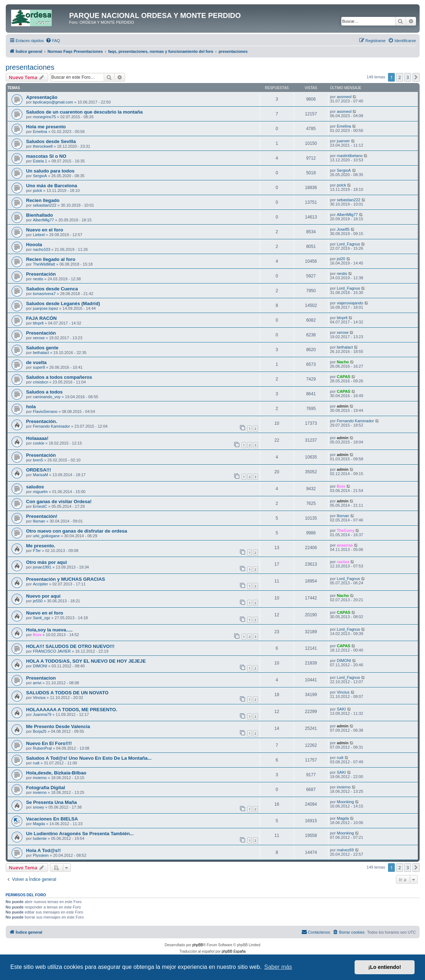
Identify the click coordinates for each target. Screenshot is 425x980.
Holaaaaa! (37, 438)
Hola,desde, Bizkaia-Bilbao (56, 773)
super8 (39, 367)
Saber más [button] (278, 967)
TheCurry (345, 530)
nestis (38, 279)
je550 (38, 601)
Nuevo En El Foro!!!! (49, 743)
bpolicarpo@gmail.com (53, 102)
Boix (341, 486)
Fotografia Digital (46, 788)
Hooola (34, 245)
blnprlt (38, 323)
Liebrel (39, 235)
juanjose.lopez (45, 308)
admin (342, 406)
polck (37, 190)
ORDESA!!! (39, 470)
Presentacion (41, 678)
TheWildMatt (44, 264)
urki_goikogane (46, 536)
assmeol (344, 97)
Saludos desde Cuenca (52, 289)
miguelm (40, 492)
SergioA (40, 176)
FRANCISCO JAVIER (52, 651)
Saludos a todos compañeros (59, 377)
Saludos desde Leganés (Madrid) (63, 303)
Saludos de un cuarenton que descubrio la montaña (85, 112)
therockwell (43, 146)
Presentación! (42, 516)
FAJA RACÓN (41, 318)
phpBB (198, 945)
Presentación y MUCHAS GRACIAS (66, 579)
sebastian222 (44, 205)
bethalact (41, 353)
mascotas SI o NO (46, 156)
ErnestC (40, 506)
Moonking (345, 802)
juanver (343, 141)
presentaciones (30, 67)
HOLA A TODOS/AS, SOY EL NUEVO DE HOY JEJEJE (86, 661)
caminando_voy (47, 397)
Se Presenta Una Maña (52, 802)
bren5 (38, 460)
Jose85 (343, 229)
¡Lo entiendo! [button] (385, 967)
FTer (37, 551)
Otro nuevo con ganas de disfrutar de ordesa (77, 531)
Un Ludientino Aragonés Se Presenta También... (80, 834)
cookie (38, 443)
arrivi (37, 683)
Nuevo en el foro (45, 230)
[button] (416, 77)
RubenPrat (42, 748)
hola (31, 407)
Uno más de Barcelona (52, 186)
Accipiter (40, 584)
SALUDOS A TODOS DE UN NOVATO (68, 693)
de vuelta (36, 362)
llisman (39, 521)
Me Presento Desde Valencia (58, 726)
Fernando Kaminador (51, 426)
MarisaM (40, 475)
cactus (343, 562)
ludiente (40, 838)
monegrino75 (44, 117)
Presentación (41, 274)
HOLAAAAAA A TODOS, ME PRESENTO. (72, 710)
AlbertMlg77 (43, 220)
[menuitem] (53, 41)
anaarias (345, 545)
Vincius (39, 698)
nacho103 (41, 249)
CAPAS (343, 377)
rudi (36, 763)
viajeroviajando (350, 303)
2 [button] (400, 77)
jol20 (341, 259)
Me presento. (41, 546)
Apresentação (42, 97)
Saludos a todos (45, 392)
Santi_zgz (41, 618)
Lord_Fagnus (348, 244)
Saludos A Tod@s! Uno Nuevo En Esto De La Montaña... (89, 758)
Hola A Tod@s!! (44, 850)
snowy (38, 807)
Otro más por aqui (47, 562)
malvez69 (345, 850)
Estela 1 (40, 161)
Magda (39, 824)
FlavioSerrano (45, 411)
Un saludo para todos (50, 171)
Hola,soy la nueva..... (50, 630)
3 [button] (408, 77)
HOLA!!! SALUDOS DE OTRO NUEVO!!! (70, 646)
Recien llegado (43, 200)
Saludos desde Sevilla (51, 141)
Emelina (40, 132)
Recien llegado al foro (51, 259)
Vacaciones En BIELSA (52, 819)
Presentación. (42, 421)
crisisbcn (40, 382)
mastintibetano (350, 156)
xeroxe (39, 338)
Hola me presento (46, 127)
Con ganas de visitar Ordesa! (59, 501)
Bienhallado (40, 215)
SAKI (341, 709)
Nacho (343, 362)
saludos (35, 487)
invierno (40, 778)
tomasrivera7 (44, 294)
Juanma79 (42, 714)
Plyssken (41, 855)
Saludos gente (42, 348)
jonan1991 (42, 567)
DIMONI (40, 666)
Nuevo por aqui (43, 596)
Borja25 (40, 731)
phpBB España (234, 951)
